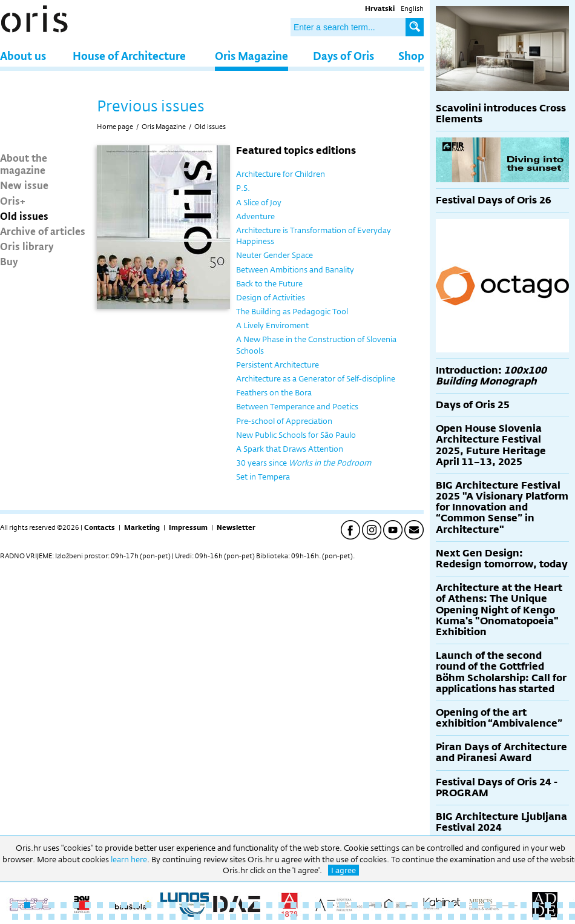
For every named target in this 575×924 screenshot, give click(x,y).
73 (318, 917)
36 (439, 905)
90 (524, 917)
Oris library (27, 246)
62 (185, 917)
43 (524, 905)
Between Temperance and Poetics (297, 406)
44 (536, 905)
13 (160, 905)
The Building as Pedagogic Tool (292, 311)
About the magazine (24, 163)
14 (172, 905)
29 (354, 905)
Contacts (100, 527)
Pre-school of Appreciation (284, 421)
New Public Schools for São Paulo (296, 435)
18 (221, 905)
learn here (129, 859)
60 (160, 917)
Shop (411, 55)
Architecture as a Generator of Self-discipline (316, 378)
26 (318, 905)
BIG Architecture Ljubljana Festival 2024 (501, 822)
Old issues (24, 216)
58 (136, 917)
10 (124, 905)
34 (415, 905)
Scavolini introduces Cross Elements (501, 114)
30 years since (304, 463)
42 (511, 905)
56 (112, 917)
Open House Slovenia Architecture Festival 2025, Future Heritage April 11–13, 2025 (491, 445)
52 (64, 917)
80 (402, 917)
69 (269, 917)
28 (342, 905)
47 (572, 905)
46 (560, 905)
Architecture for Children (281, 174)
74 (330, 917)
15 (185, 905)
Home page (115, 127)
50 (39, 917)
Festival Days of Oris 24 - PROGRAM (497, 787)
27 (330, 905)
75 (342, 917)
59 (148, 917)
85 (463, 917)
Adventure (255, 216)
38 (463, 905)
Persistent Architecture (278, 365)
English (412, 8)
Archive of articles (43, 231)
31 (378, 905)
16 (197, 905)
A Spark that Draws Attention (290, 449)
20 (245, 905)
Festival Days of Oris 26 (494, 200)
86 (475, 917)
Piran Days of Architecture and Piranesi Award (501, 752)
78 (378, 917)
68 (257, 917)
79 (390, 917)
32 (390, 905)
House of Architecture (129, 55)
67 (245, 917)
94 (572, 917)
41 (499, 905)
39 (475, 905)
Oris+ (13, 200)
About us (23, 55)
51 (51, 917)
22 (269, 905)
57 (124, 917)
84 (451, 917)
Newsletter (236, 527)
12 (148, 905)
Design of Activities (271, 297)
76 (354, 917)
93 (560, 917)
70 (281, 917)
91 (536, 917)
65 (221, 917)
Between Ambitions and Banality (295, 269)
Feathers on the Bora (274, 392)
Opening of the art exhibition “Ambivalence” (499, 718)
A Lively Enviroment (272, 325)
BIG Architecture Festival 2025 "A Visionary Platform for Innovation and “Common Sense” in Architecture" (502, 507)
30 (366, 905)
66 (233, 917)
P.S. (243, 188)
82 (427, 917)
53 (76, 917)
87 (487, 917)
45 (548, 905)
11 (136, 905)
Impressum (188, 527)
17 (209, 905)
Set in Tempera (263, 477)
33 (402, 905)
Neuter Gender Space (274, 255)
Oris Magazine (251, 55)
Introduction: (491, 376)
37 (451, 905)
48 (15, 917)
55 (100, 917)
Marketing (142, 527)
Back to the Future (269, 283)
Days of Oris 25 (473, 405)
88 (499, 917)
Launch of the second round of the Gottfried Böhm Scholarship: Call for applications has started (501, 672)
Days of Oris (343, 55)
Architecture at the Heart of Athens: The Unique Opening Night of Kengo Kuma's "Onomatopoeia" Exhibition (499, 610)
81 (415, 917)
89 (511, 917)
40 (487, 905)
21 (257, 905)
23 (281, 905)
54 (88, 917)
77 (366, 917)
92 (548, 917)
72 (306, 917)
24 (294, 905)
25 (306, 905)
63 (197, 917)
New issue (24, 185)
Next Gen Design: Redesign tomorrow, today (502, 559)
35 (427, 905)
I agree (343, 870)
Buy (9, 261)
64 (209, 917)
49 (27, 917)
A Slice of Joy (259, 202)
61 (172, 917)
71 (294, 917)
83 (439, 917)
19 (233, 905)
